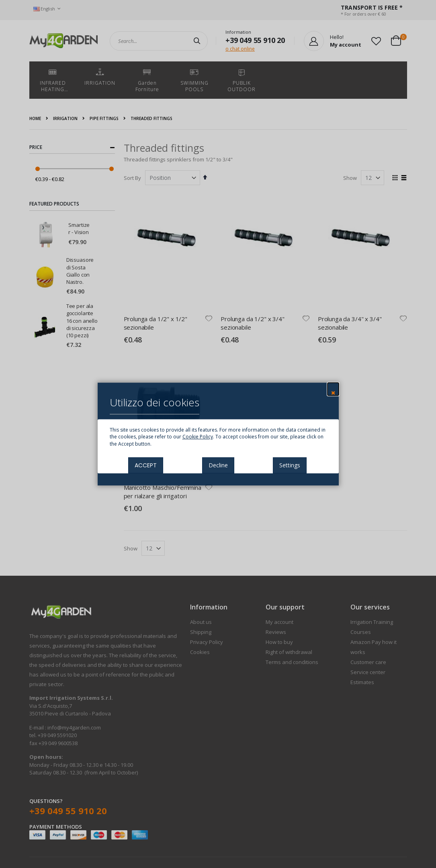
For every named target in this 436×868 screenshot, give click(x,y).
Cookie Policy (198, 437)
